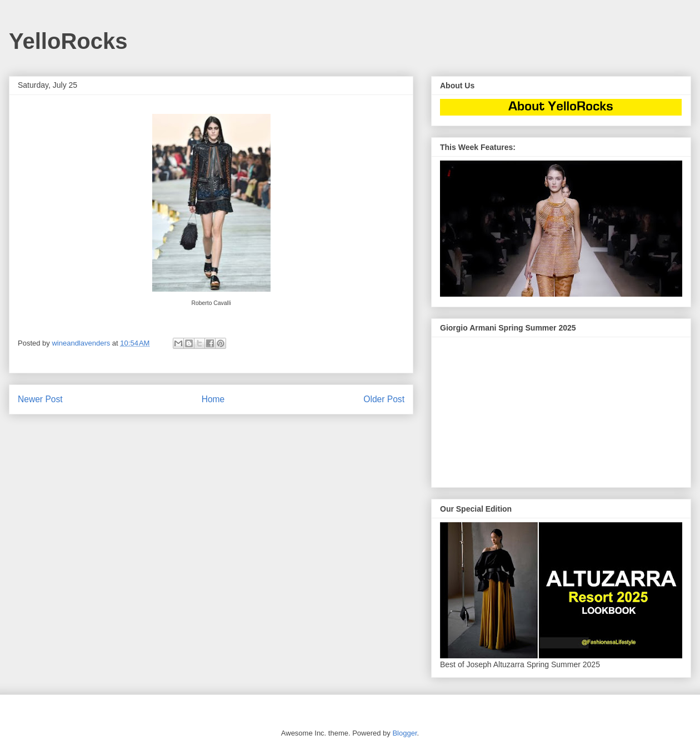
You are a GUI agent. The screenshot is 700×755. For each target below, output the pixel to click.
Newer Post (40, 399)
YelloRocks (68, 41)
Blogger (404, 733)
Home (213, 399)
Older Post (384, 399)
